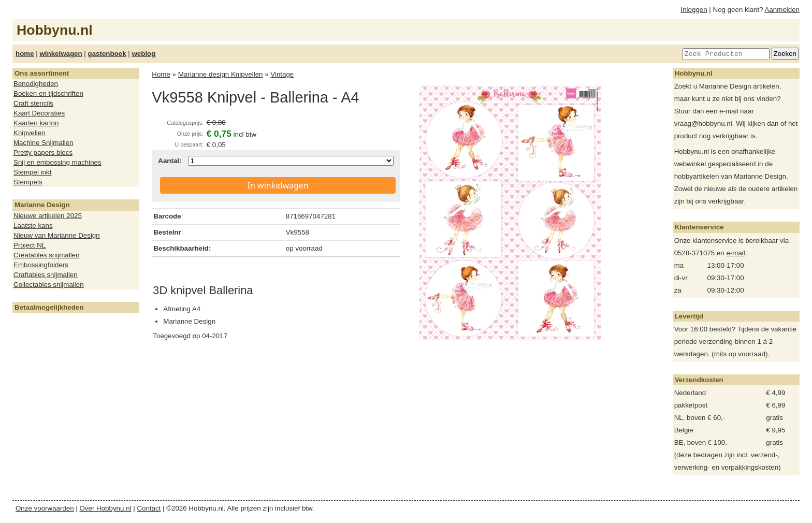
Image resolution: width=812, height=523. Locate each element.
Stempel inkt (32, 172)
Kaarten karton (36, 123)
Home (161, 74)
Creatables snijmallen (46, 255)
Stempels (28, 182)
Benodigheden (36, 84)
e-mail (735, 253)
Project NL (30, 245)
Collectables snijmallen (49, 285)
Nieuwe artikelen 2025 (48, 216)
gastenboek (107, 54)
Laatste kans (33, 226)
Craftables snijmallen (46, 275)
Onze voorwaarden (45, 508)
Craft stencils (33, 103)
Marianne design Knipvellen (221, 74)
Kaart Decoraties (39, 113)
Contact (149, 508)
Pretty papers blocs (43, 152)
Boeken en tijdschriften (48, 93)
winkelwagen (61, 54)
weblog (143, 54)
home (25, 54)
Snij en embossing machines (57, 162)
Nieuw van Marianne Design (57, 235)
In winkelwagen (278, 185)
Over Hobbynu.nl (106, 508)
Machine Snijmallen (44, 143)
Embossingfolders (41, 265)
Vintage (282, 74)
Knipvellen (30, 133)
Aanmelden (782, 10)
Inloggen (694, 10)
